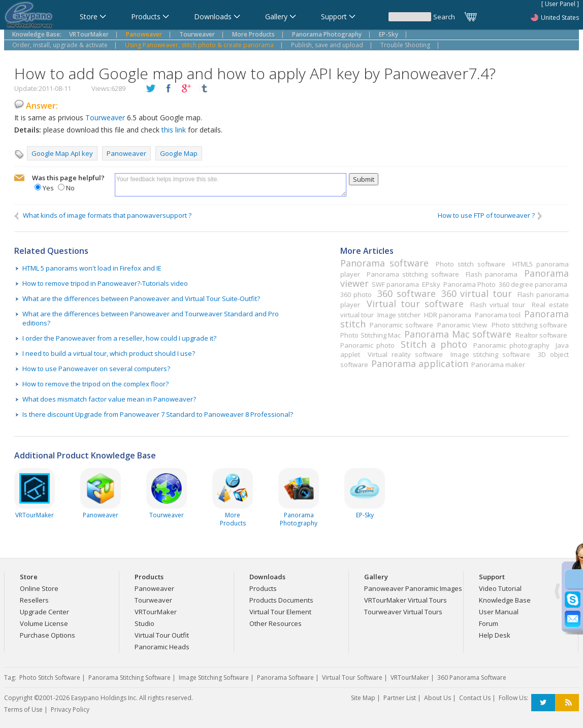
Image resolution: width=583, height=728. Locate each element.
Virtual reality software (405, 354)
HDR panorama (448, 315)
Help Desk (495, 635)
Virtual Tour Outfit (162, 635)
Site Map (363, 698)
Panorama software (384, 263)
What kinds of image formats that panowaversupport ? (103, 216)
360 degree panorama (533, 284)
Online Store (39, 588)
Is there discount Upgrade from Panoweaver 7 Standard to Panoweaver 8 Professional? (158, 414)
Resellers (34, 600)
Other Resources (276, 623)
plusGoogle (186, 89)
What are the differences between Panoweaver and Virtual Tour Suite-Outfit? (141, 299)
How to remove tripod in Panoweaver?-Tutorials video (105, 283)
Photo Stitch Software (50, 677)
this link (173, 130)
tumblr (204, 89)
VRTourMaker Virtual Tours (406, 600)
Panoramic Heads (162, 647)
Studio (144, 623)
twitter (151, 89)
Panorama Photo (469, 284)
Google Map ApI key (62, 153)
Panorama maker (498, 365)
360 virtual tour (477, 293)
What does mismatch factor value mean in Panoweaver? (109, 399)
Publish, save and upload (327, 45)
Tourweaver (105, 118)
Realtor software (542, 335)
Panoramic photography (511, 345)
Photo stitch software (471, 264)
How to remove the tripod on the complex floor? (95, 384)
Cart (471, 17)
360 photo (356, 294)
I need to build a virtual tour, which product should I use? (109, 353)
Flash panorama (492, 274)
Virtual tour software (415, 304)
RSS (567, 703)
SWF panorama (395, 284)
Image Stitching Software (214, 677)
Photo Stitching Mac (370, 335)
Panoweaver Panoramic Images (413, 588)
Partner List (400, 698)
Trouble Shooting (405, 45)
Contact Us (475, 698)
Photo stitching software (529, 325)
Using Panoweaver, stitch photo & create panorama (199, 45)
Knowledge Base (505, 600)
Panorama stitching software (413, 274)
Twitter (543, 703)
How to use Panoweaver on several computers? (96, 369)
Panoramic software (401, 325)
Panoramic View (462, 325)
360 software (406, 293)
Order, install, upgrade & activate (60, 45)
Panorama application (420, 363)
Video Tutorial (500, 588)
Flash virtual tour (498, 305)
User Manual (499, 612)
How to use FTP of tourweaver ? (491, 216)
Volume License (44, 623)
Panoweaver (126, 153)
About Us (438, 698)
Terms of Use (23, 709)
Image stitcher (399, 315)
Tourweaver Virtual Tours (403, 612)
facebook (169, 89)
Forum (489, 623)
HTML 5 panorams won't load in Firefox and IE (92, 268)
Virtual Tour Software (352, 677)
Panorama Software (285, 677)
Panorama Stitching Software (129, 677)
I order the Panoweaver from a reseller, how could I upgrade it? (119, 338)
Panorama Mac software (458, 334)
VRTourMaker (156, 612)
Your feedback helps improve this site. (231, 185)
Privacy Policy (70, 709)
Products (263, 588)
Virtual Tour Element (280, 612)
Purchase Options (47, 635)
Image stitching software (490, 354)
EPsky (431, 284)
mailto (19, 178)
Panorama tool (498, 315)
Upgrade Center (44, 612)
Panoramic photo (367, 345)
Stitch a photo (434, 344)
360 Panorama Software (472, 677)
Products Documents (281, 600)
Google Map (179, 153)
